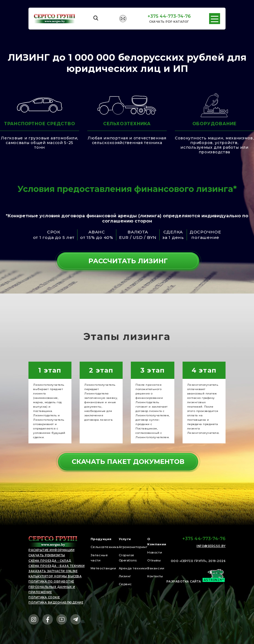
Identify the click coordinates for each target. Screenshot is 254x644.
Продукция (101, 539)
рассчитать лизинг (128, 261)
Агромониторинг (133, 547)
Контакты (155, 576)
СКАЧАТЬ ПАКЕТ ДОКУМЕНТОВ (128, 462)
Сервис (125, 584)
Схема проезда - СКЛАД (50, 561)
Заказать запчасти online (53, 571)
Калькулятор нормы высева (55, 576)
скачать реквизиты (47, 555)
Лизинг (125, 576)
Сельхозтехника (105, 547)
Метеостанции (103, 568)
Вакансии (156, 568)
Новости (155, 552)
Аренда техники (133, 568)
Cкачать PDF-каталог (169, 22)
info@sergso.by (211, 546)
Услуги (125, 539)
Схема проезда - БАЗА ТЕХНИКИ (57, 566)
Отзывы (154, 560)
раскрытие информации (51, 550)
